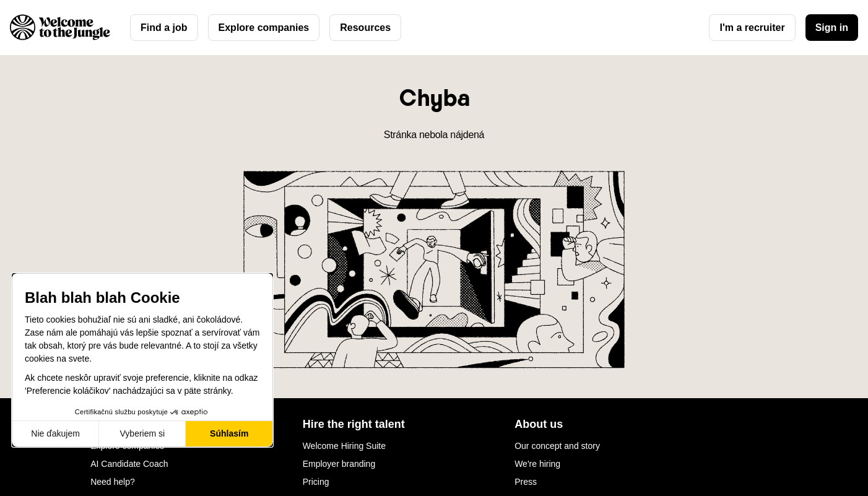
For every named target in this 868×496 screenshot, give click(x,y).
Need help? (113, 482)
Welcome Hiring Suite (344, 446)
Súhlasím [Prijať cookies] (229, 433)
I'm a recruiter (752, 28)
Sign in (832, 28)
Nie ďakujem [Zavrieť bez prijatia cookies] (55, 433)
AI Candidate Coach (129, 464)
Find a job (164, 28)
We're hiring (537, 464)
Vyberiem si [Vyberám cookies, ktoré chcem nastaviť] (143, 433)
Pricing (316, 482)
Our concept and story (557, 446)
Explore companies (264, 28)
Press (526, 482)
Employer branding (339, 464)
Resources (365, 28)
